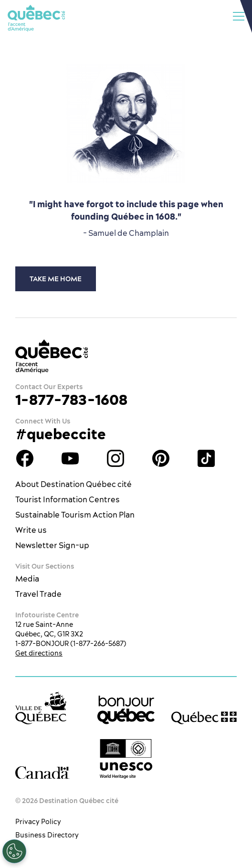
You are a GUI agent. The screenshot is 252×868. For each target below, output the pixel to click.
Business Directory (47, 835)
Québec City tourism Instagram (115, 458)
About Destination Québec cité (73, 484)
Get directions (39, 653)
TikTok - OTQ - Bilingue (206, 458)
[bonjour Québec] (126, 710)
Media (27, 579)
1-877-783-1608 (71, 400)
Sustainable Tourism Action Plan (75, 515)
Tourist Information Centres (68, 499)
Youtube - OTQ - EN (70, 458)
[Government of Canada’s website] (42, 773)
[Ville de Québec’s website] (41, 708)
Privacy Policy (38, 822)
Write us (31, 530)
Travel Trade (38, 594)
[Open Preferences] (14, 851)
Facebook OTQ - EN (25, 458)
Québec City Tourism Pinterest (161, 458)
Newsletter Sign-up (52, 545)
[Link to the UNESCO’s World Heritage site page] (126, 759)
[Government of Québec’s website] (204, 718)
